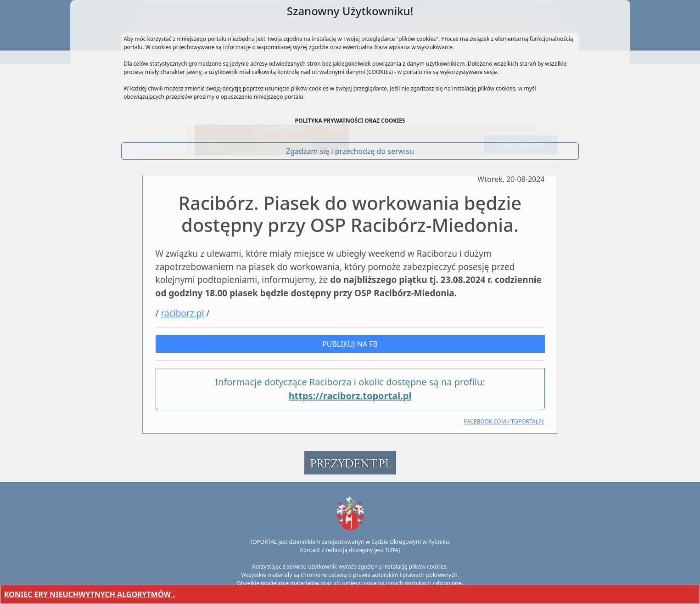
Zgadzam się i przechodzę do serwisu (350, 151)
